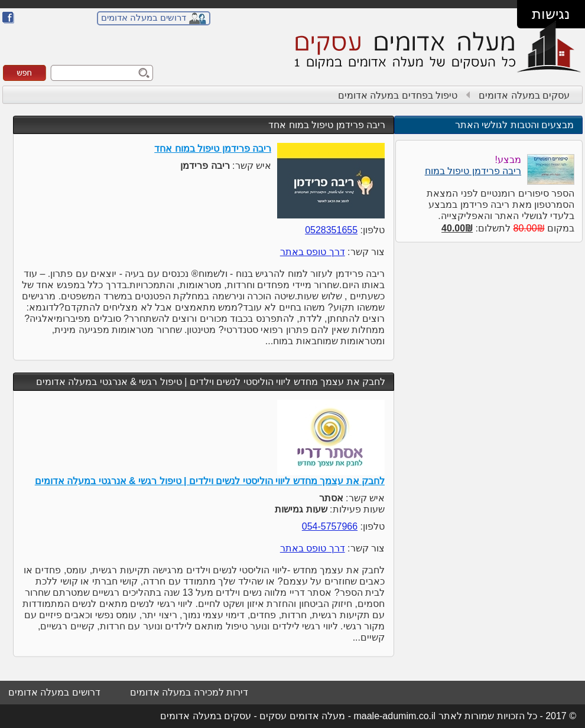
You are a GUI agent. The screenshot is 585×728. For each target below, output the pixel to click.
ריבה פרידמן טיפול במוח (473, 171)
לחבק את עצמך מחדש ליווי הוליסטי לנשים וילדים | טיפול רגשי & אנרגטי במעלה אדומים (211, 382)
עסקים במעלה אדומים (524, 95)
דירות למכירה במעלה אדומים (189, 692)
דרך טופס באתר (313, 252)
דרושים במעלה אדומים (144, 17)
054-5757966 (330, 526)
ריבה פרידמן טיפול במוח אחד (327, 125)
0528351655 (331, 230)
